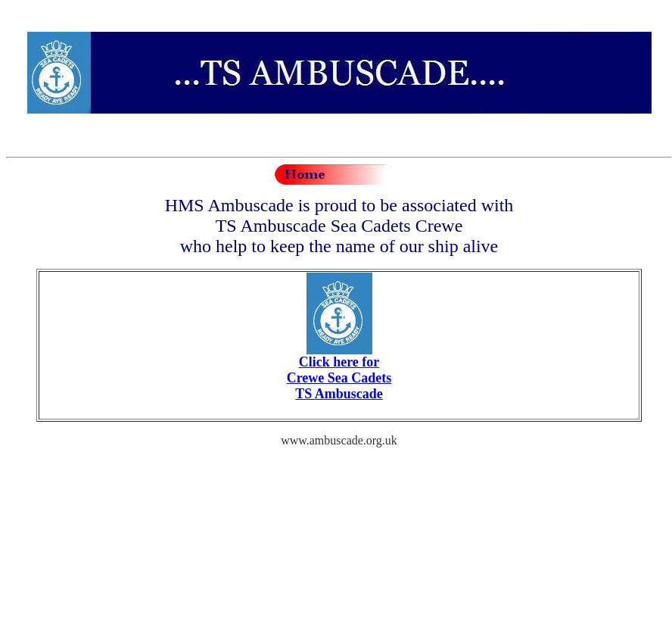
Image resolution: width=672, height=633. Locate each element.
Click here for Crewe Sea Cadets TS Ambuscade (339, 378)
